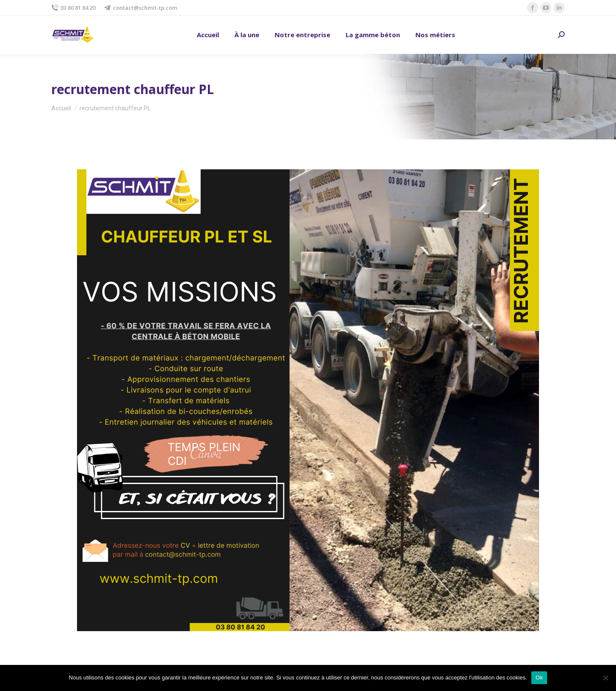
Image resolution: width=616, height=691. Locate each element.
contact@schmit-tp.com (141, 8)
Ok (539, 678)
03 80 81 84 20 (73, 8)
